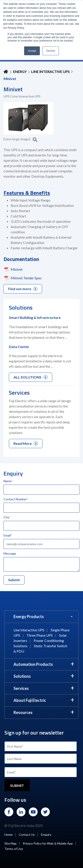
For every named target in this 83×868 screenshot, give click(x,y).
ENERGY (20, 71)
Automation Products (33, 664)
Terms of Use (14, 849)
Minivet (17, 269)
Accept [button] (32, 51)
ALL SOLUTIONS (31, 377)
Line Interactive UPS (50, 71)
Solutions (22, 676)
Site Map (11, 843)
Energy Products (29, 617)
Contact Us (27, 835)
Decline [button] (51, 51)
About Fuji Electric (30, 700)
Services (21, 688)
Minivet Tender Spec (26, 278)
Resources (23, 712)
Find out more (23, 289)
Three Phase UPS (40, 635)
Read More (26, 443)
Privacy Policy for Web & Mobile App (48, 843)
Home (9, 835)
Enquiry (46, 835)
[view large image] (20, 139)
